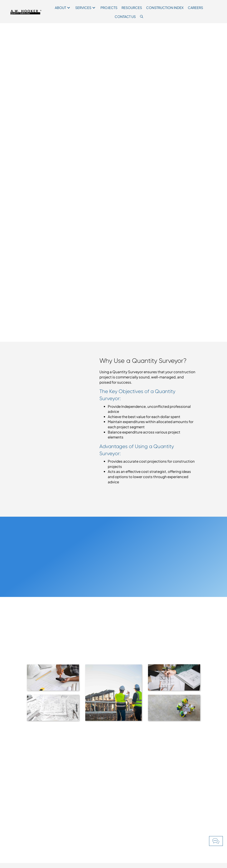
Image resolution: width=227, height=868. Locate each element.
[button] (216, 841)
